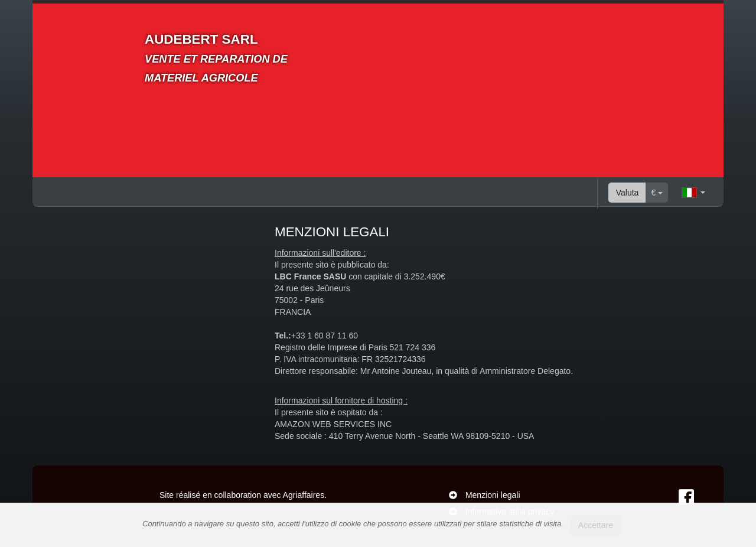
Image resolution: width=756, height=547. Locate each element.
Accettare (596, 525)
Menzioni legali (493, 495)
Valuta (628, 193)
